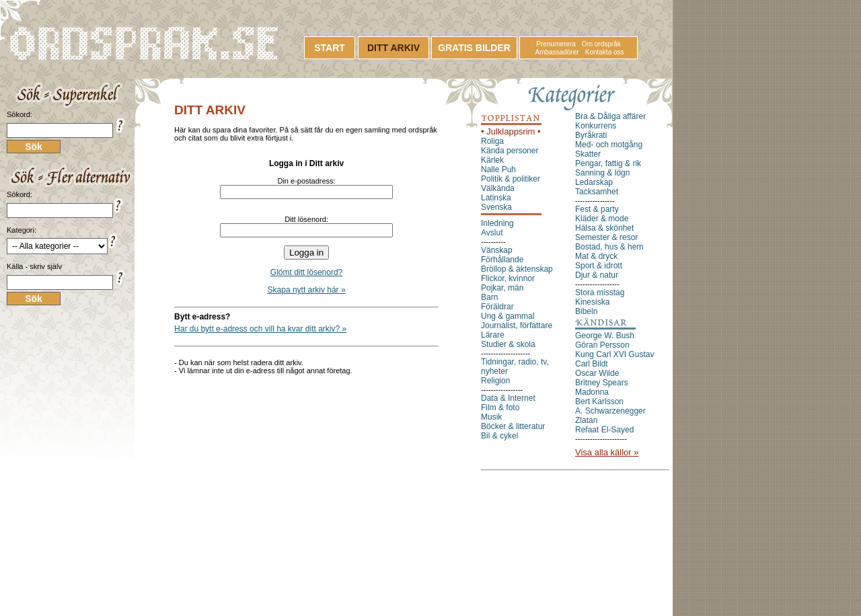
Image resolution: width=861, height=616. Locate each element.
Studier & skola (508, 344)
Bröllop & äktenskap (517, 269)
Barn (489, 297)
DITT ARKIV (394, 48)
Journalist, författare (517, 325)
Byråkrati (591, 135)
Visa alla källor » (607, 452)
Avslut (492, 233)
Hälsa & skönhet (604, 228)
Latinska (496, 198)
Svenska (496, 207)
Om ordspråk (601, 44)
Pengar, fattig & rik (608, 163)
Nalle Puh (498, 169)
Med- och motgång (609, 145)
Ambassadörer (557, 52)
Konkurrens (596, 126)
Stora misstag (600, 293)
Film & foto (500, 408)
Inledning (497, 223)
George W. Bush (605, 336)
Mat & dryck (596, 256)
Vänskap (497, 250)
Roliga (492, 141)
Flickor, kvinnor (508, 278)
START (330, 48)
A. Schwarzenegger (610, 411)
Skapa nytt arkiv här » (307, 290)
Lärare (493, 335)
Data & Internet (508, 398)
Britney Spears (602, 383)
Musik (491, 417)
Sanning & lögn (602, 173)
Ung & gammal (508, 316)
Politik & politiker (511, 179)
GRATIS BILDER (474, 48)
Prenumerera (556, 44)
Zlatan (586, 420)
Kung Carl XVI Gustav (614, 354)
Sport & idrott (599, 266)
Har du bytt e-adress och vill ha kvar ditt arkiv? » (260, 329)
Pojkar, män (502, 288)
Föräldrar (497, 307)
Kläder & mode (602, 219)
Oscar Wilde (597, 373)
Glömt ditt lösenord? (306, 272)
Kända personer (510, 151)
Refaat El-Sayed (604, 430)
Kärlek (492, 160)
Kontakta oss (605, 52)
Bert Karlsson (599, 401)
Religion (495, 381)
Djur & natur (597, 275)
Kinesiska (592, 302)
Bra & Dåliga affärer (610, 116)
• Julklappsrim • (511, 131)
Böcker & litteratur (513, 426)
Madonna (592, 392)
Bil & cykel (499, 436)
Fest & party (597, 209)
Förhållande (502, 260)
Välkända (498, 188)
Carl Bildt (592, 364)
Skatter (588, 154)
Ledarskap (594, 182)
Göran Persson (602, 345)
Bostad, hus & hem (609, 247)
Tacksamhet (597, 192)
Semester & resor (606, 237)
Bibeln (586, 311)
